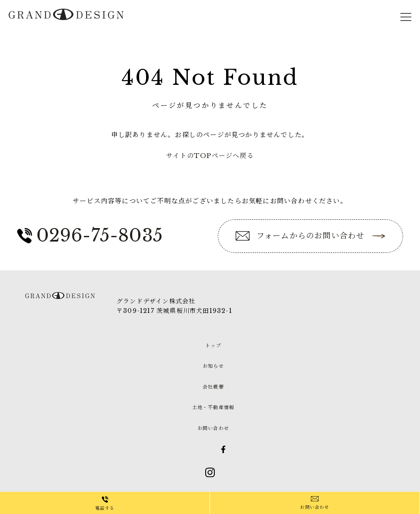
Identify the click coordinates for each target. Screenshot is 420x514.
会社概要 (213, 387)
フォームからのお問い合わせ (311, 236)
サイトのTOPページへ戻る (210, 156)
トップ (213, 346)
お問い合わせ (315, 507)
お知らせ (213, 366)
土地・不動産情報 (213, 407)
